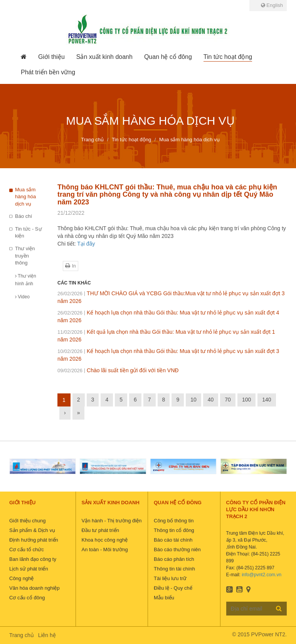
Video (22, 297)
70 (228, 400)
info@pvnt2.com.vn (262, 575)
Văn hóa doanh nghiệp (34, 588)
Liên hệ (47, 635)
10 (193, 400)
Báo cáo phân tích (174, 559)
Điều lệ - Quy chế (173, 588)
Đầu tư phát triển (100, 530)
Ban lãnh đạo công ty (33, 559)
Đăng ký (279, 608)
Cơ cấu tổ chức (27, 549)
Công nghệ (21, 578)
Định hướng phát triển (34, 540)
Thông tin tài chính (174, 569)
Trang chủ (22, 635)
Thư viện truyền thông (25, 256)
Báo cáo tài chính (173, 540)
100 (246, 400)
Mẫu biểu (164, 598)
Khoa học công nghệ (105, 540)
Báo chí (24, 216)
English (272, 5)
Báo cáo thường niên (177, 549)
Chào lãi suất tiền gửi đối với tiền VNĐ (118, 370)
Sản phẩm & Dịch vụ (32, 530)
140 (267, 400)
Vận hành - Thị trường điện (112, 521)
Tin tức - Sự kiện (29, 233)
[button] (51, 57)
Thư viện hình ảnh (26, 280)
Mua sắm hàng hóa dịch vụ (25, 197)
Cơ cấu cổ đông (27, 598)
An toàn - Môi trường (105, 549)
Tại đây (86, 244)
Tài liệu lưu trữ (170, 578)
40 (211, 400)
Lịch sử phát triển (29, 569)
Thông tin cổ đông (174, 530)
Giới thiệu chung (28, 521)
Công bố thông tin (174, 521)
